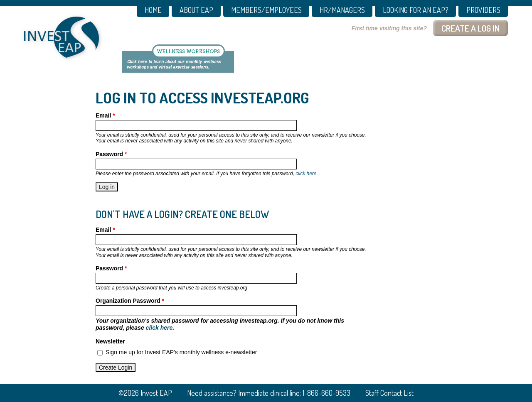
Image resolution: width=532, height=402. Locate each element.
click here (159, 328)
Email (105, 115)
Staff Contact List (389, 393)
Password (111, 154)
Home (153, 10)
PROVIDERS (483, 10)
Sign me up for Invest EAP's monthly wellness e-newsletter (181, 352)
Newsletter (110, 341)
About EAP (196, 10)
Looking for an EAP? (416, 10)
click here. (307, 174)
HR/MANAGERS (342, 10)
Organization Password (130, 301)
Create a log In (470, 28)
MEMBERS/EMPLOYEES (266, 10)
